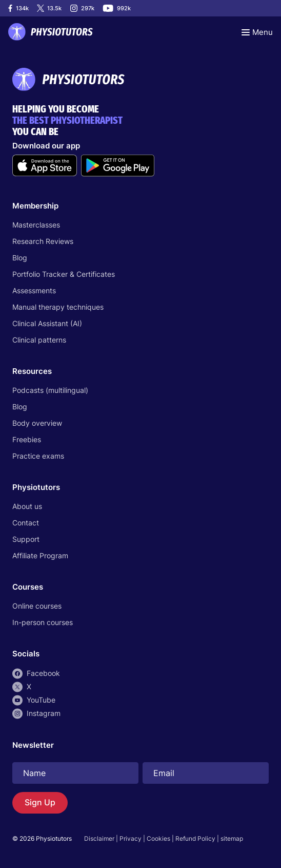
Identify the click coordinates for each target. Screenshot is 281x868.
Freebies (27, 439)
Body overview (37, 423)
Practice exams (38, 456)
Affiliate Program (40, 555)
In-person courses (43, 622)
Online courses (37, 606)
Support (26, 539)
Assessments (34, 290)
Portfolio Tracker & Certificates (64, 274)
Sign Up (40, 802)
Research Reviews (43, 241)
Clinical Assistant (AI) (47, 323)
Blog (20, 258)
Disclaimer (99, 838)
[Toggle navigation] (257, 32)
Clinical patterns (39, 340)
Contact (26, 523)
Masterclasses (36, 225)
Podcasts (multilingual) (50, 390)
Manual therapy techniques (58, 307)
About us (27, 506)
